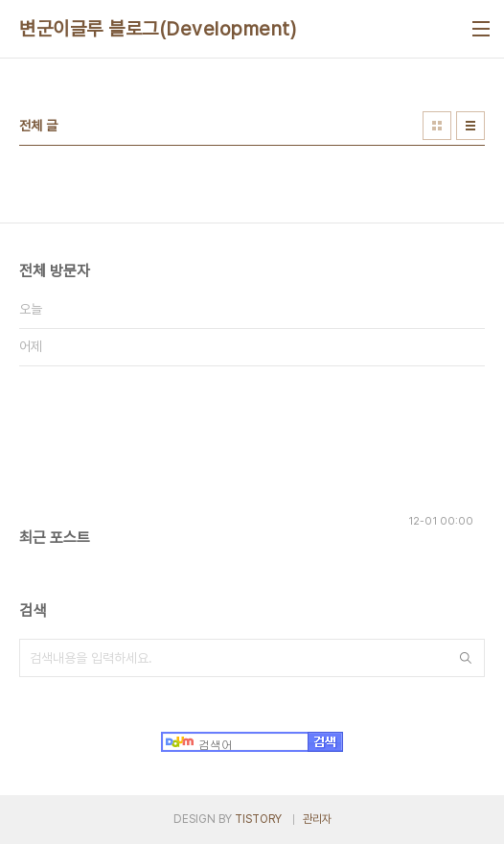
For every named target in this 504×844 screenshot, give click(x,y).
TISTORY (258, 819)
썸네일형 (437, 126)
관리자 (317, 819)
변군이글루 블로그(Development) (158, 29)
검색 (466, 658)
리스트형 (470, 126)
